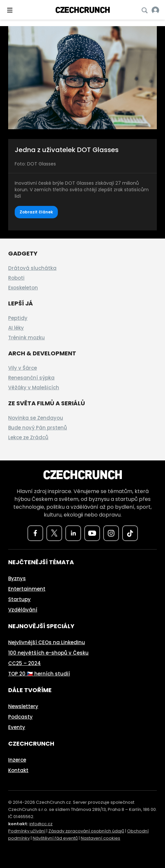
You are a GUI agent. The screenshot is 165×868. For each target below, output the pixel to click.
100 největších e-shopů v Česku (48, 653)
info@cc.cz (41, 824)
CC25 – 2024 (25, 663)
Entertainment (27, 589)
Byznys (17, 578)
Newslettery (23, 706)
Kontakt (18, 770)
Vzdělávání (23, 610)
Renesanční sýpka (31, 378)
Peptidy (18, 318)
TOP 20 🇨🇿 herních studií (39, 674)
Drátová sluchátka (32, 268)
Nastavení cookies (100, 838)
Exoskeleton (23, 288)
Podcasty (20, 717)
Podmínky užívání (27, 831)
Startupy (19, 599)
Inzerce (17, 760)
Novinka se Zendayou (36, 418)
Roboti (16, 278)
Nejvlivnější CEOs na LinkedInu (47, 642)
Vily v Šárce (23, 368)
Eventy (17, 727)
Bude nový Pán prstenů (38, 428)
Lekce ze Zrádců (28, 437)
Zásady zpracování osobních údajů (86, 831)
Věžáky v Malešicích (34, 387)
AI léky (16, 328)
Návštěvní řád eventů (55, 838)
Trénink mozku (26, 338)
